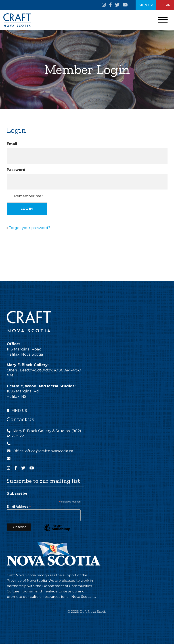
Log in (27, 209)
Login (165, 5)
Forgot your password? (29, 228)
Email (12, 144)
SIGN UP (146, 5)
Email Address (19, 507)
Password (16, 170)
